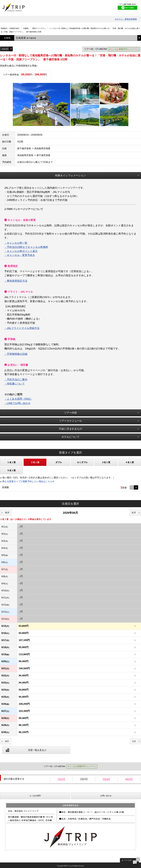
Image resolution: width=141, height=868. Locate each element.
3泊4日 (106, 779)
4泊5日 (129, 779)
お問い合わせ (106, 796)
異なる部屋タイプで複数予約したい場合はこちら (27, 481)
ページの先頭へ (130, 860)
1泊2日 (61, 779)
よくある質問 (35, 796)
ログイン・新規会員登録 (126, 19)
